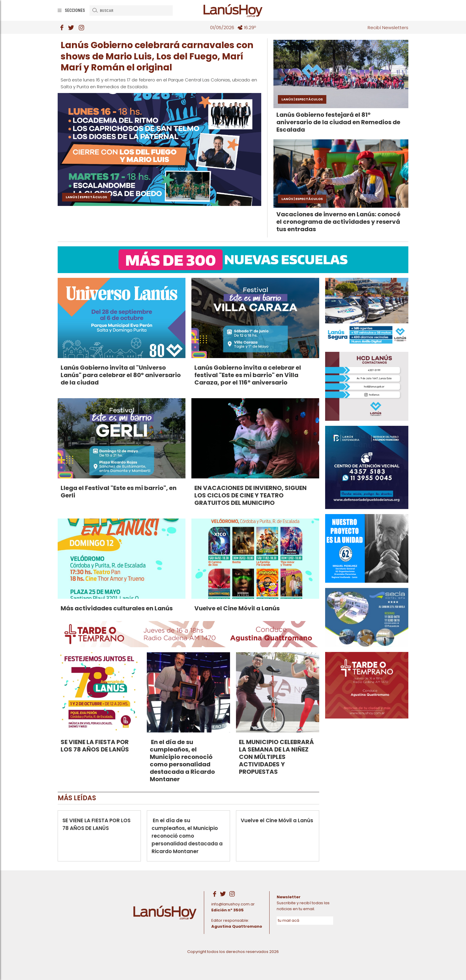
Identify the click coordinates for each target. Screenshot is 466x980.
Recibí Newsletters (388, 27)
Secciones (75, 10)
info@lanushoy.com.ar (233, 904)
